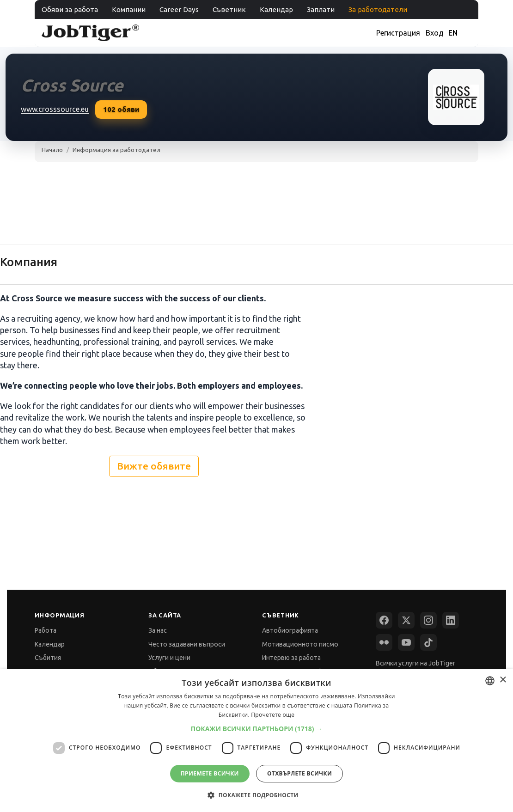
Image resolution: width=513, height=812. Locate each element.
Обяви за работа (70, 9)
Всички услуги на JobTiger (415, 663)
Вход (435, 33)
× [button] (503, 680)
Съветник (229, 9)
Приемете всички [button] (210, 773)
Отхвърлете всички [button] (299, 773)
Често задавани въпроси (187, 644)
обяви (121, 110)
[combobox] (490, 681)
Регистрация (398, 33)
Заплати (321, 9)
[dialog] (256, 741)
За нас (158, 630)
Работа (46, 630)
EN (453, 33)
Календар (276, 9)
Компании (129, 9)
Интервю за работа (291, 658)
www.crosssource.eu (55, 109)
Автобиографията (290, 630)
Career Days (179, 9)
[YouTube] (406, 642)
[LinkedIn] (451, 620)
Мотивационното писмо (300, 644)
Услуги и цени (169, 658)
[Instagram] (428, 620)
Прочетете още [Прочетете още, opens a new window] (273, 715)
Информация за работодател (116, 150)
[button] (257, 729)
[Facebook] (384, 620)
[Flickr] (384, 642)
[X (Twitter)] (406, 620)
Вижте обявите (154, 466)
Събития (48, 658)
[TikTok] (428, 642)
